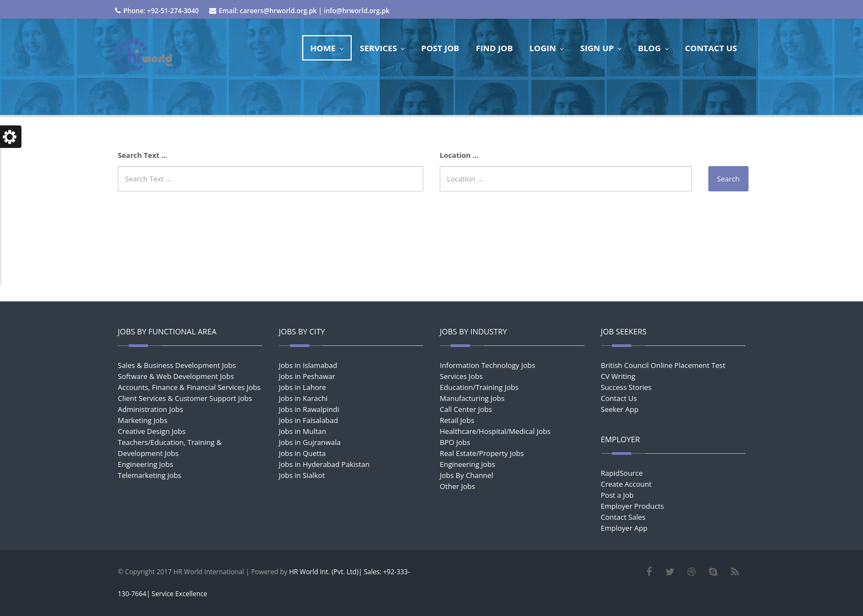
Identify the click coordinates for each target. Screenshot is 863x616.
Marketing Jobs (143, 420)
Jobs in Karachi (304, 398)
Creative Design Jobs (152, 431)
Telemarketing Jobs (150, 475)
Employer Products (633, 506)
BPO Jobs (455, 442)
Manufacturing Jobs (472, 398)
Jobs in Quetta (302, 453)
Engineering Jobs (146, 464)
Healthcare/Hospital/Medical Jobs (495, 431)
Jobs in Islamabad (308, 365)
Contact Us (619, 398)
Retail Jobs (457, 420)
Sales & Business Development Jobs (177, 365)
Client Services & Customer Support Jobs (185, 398)
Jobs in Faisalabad (309, 420)
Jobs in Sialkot (302, 475)
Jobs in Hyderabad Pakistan (324, 464)
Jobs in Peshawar (307, 376)
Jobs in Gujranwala (310, 442)
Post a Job (618, 495)
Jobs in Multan (303, 431)
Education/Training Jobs (479, 387)
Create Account (626, 484)
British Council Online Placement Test (663, 365)
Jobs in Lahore (303, 387)
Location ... (459, 155)
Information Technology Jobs (487, 365)
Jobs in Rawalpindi (309, 409)
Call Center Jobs (466, 409)
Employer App (624, 528)
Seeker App (620, 409)
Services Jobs (461, 376)
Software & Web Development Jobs (176, 376)
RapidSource (622, 473)
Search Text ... (143, 155)
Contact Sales (623, 517)
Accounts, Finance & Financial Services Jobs (189, 387)
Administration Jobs (151, 409)
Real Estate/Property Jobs (482, 453)
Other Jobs (457, 486)
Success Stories (626, 387)
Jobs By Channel (466, 475)
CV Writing (618, 376)
